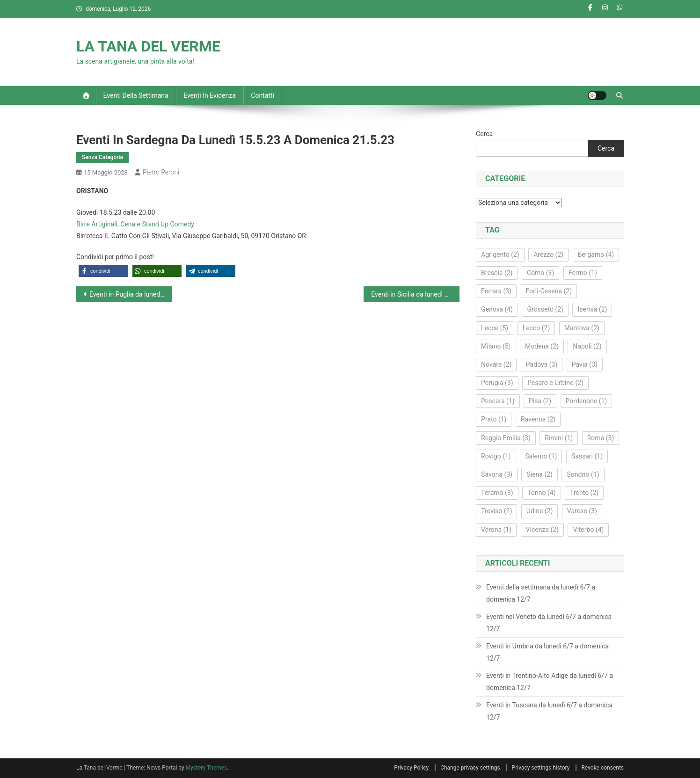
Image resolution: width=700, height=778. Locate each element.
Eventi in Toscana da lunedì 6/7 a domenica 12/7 (549, 711)
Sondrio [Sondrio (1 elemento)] (583, 474)
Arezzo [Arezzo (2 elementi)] (548, 254)
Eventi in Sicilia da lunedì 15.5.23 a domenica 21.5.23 (415, 294)
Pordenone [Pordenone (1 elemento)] (587, 401)
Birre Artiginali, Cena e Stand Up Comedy (135, 224)
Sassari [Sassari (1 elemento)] (587, 456)
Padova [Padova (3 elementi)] (542, 364)
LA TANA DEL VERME (148, 46)
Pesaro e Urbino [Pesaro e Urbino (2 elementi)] (555, 383)
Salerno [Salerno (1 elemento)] (541, 456)
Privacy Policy (411, 768)
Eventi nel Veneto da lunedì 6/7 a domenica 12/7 (549, 623)
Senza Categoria (102, 157)
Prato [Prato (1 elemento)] (494, 419)
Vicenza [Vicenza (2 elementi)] (542, 530)
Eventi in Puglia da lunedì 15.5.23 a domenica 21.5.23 (131, 294)
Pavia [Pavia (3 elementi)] (585, 364)
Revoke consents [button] (602, 768)
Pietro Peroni (161, 172)
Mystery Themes (206, 768)
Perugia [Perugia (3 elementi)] (497, 383)
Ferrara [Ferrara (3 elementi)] (496, 291)
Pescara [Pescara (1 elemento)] (498, 401)
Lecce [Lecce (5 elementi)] (495, 328)
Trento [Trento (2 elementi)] (584, 493)
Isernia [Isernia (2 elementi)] (592, 309)
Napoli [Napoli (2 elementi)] (587, 346)
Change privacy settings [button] (470, 768)
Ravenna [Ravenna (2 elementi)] (538, 419)
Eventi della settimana (136, 95)
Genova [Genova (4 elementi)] (497, 309)
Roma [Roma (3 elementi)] (601, 438)
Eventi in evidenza (210, 95)
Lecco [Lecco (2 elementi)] (536, 328)
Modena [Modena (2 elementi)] (542, 346)
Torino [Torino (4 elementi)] (542, 493)
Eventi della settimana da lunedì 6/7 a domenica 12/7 (541, 593)
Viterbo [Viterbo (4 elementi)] (588, 530)
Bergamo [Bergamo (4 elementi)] (596, 254)
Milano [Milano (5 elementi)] (496, 346)
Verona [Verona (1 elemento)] (496, 530)
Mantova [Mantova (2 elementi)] (582, 328)
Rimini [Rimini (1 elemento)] (559, 438)
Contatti (262, 95)
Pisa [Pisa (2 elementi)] (540, 401)
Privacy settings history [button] (541, 768)
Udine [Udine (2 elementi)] (540, 511)
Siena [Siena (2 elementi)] (540, 474)
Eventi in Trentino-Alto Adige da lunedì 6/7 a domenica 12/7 (550, 682)
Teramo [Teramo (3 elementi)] (497, 493)
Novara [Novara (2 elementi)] (496, 364)
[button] (103, 271)
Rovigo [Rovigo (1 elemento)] (496, 456)
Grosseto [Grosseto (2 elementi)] (545, 309)
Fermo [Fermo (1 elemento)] (583, 273)
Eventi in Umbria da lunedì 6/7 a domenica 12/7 (547, 652)
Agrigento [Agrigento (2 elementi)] (500, 254)
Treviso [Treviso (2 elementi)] (496, 511)
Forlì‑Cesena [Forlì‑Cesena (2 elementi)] (549, 291)
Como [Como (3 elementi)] (540, 273)
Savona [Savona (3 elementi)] (497, 474)
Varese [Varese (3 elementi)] (582, 511)
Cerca (484, 134)
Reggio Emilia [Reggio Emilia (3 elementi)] (506, 438)
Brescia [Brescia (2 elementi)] (497, 273)
